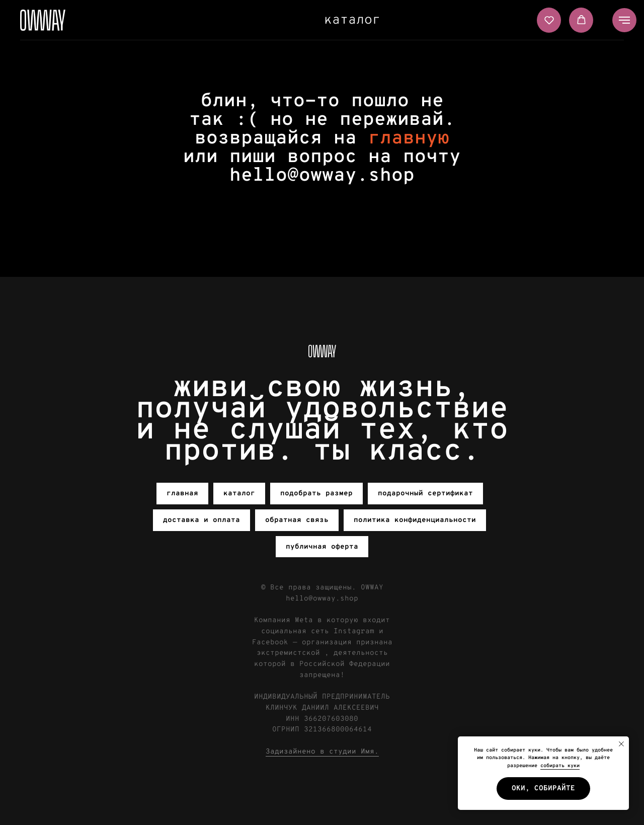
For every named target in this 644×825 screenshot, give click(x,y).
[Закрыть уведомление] (621, 744)
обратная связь (297, 520)
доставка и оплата (202, 520)
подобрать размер (316, 494)
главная (182, 494)
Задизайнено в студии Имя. (322, 752)
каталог (352, 20)
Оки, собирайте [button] (543, 789)
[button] (549, 20)
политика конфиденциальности (415, 520)
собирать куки (560, 766)
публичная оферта (322, 547)
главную (409, 139)
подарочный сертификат (425, 494)
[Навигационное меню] (624, 20)
